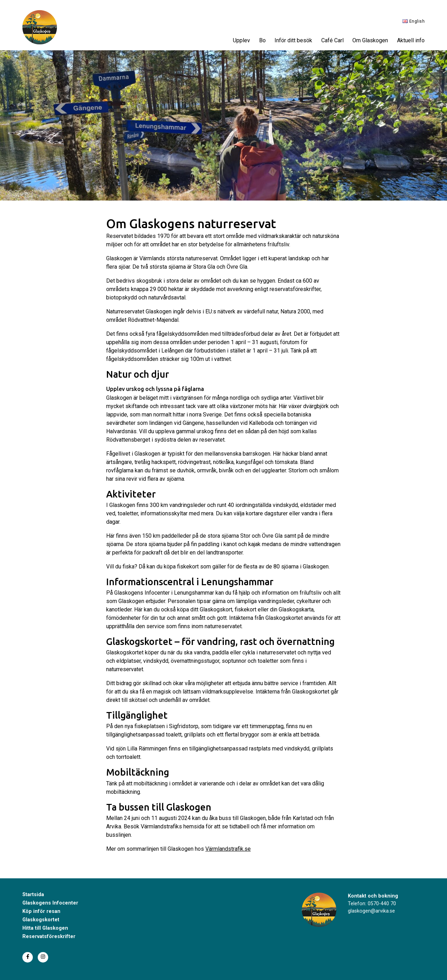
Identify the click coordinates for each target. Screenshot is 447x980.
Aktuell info (411, 40)
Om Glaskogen (370, 40)
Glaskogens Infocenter (50, 903)
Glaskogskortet (41, 920)
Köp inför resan (41, 911)
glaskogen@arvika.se (371, 911)
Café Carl (332, 40)
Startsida (33, 895)
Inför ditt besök (293, 40)
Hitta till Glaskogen (45, 928)
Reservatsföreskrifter (49, 937)
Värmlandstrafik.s (226, 849)
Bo (262, 40)
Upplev (241, 40)
